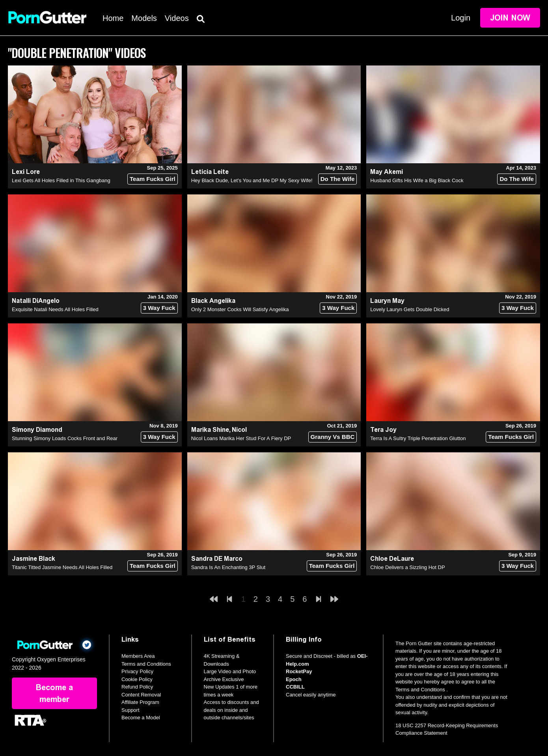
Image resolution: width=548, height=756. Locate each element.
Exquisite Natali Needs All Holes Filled (55, 309)
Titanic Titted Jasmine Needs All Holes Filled (62, 567)
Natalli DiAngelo (36, 301)
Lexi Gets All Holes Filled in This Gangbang (61, 180)
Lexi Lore (26, 172)
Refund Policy (137, 687)
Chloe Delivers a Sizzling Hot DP (407, 567)
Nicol (239, 430)
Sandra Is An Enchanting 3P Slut (228, 567)
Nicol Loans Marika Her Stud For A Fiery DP (241, 438)
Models (144, 18)
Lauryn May (387, 301)
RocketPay (299, 671)
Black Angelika (213, 301)
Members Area (138, 656)
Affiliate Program (140, 702)
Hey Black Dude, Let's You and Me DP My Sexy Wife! (252, 180)
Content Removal (141, 695)
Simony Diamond (37, 430)
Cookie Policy (137, 679)
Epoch (294, 679)
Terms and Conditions (146, 664)
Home (113, 18)
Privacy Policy (137, 671)
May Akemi (387, 172)
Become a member (54, 693)
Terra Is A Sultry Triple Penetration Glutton (418, 438)
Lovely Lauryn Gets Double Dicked (410, 309)
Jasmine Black (34, 559)
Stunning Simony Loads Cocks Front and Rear (65, 438)
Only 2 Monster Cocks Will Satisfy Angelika (240, 309)
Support (130, 710)
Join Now (510, 18)
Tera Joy (383, 430)
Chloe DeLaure (392, 559)
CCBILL (295, 687)
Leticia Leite (210, 172)
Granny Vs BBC (333, 437)
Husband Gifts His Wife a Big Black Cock (417, 180)
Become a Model (141, 718)
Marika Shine (210, 430)
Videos (177, 18)
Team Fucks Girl (153, 179)
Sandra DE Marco (217, 559)
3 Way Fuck (159, 308)
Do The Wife (338, 179)
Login (461, 18)
